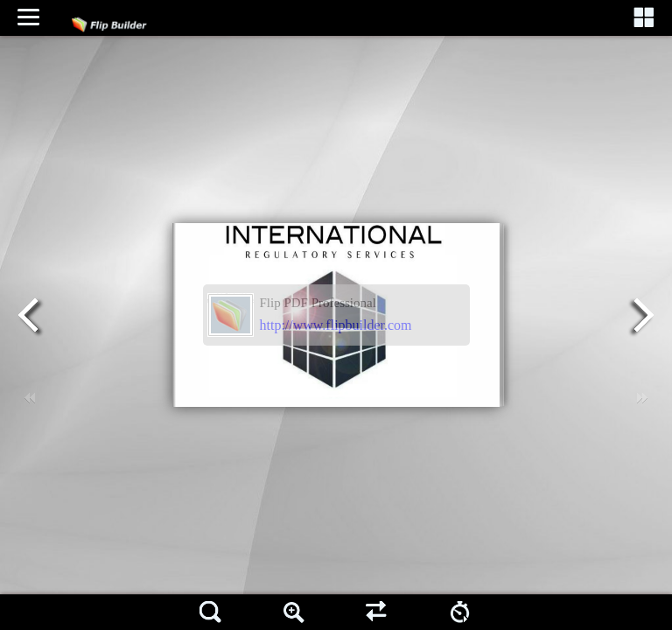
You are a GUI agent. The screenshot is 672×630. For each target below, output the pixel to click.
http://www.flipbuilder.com (336, 325)
